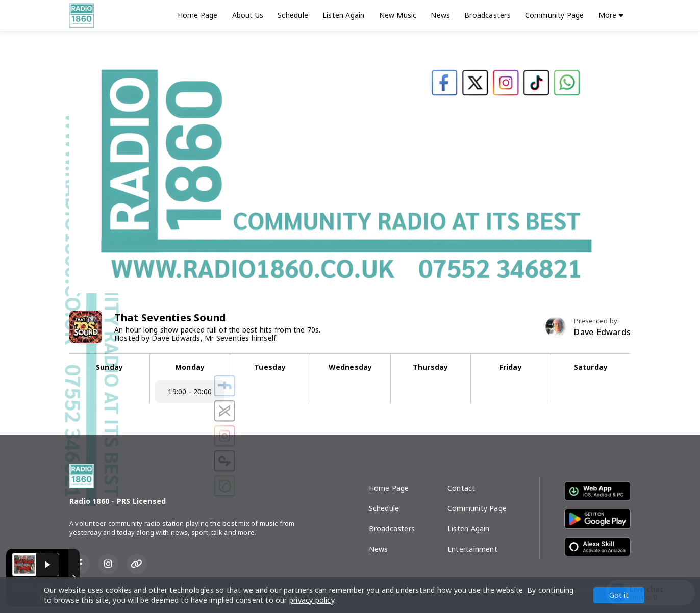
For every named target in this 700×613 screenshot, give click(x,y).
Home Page (198, 15)
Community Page (555, 15)
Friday (511, 367)
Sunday (109, 367)
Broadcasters (487, 15)
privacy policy (312, 600)
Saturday (591, 367)
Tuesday (270, 367)
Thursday (431, 367)
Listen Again (344, 15)
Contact (461, 488)
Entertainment (472, 549)
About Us (248, 15)
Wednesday (351, 367)
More (611, 15)
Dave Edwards (602, 332)
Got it (619, 595)
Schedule (293, 15)
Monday (190, 367)
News (440, 15)
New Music (398, 15)
